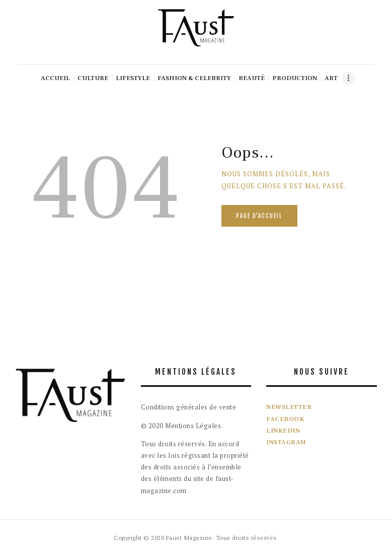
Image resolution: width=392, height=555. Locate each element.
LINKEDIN (283, 431)
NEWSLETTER (289, 407)
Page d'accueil (259, 216)
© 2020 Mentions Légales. (182, 426)
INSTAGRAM (286, 442)
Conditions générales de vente (189, 407)
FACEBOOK (285, 419)
